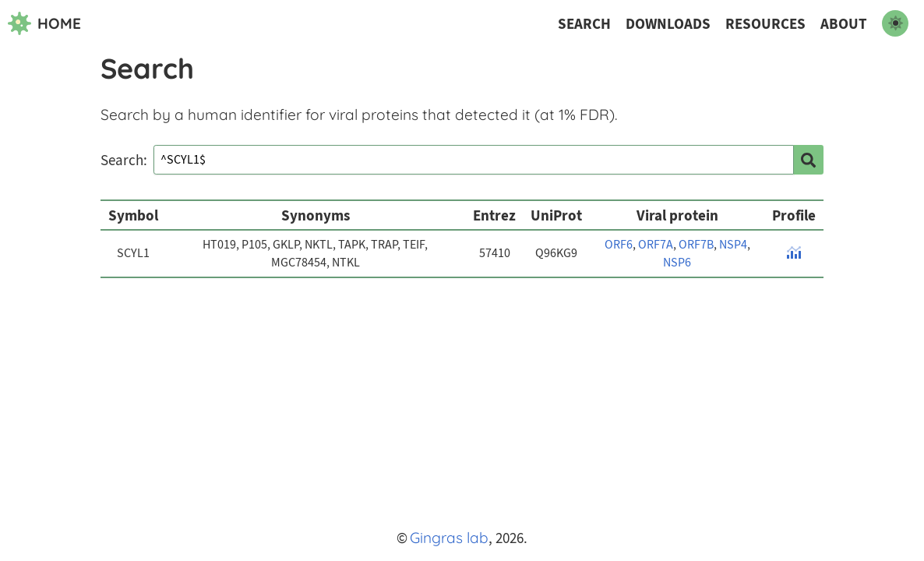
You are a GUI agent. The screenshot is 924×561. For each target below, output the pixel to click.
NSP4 (733, 245)
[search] (809, 160)
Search (584, 24)
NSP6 (677, 263)
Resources (765, 24)
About (844, 24)
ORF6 (619, 245)
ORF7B (696, 245)
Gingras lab (449, 538)
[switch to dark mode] (895, 23)
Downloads (668, 24)
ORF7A (656, 245)
